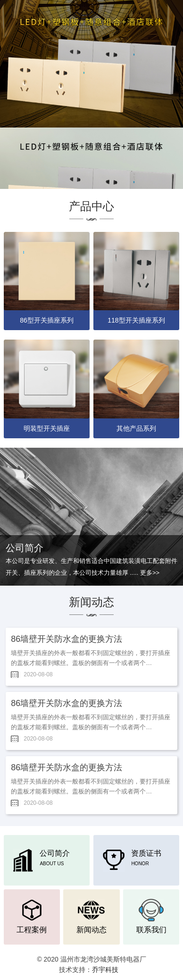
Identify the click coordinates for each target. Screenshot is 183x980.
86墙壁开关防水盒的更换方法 (67, 639)
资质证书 (132, 858)
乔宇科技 (105, 970)
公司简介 (42, 858)
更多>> (150, 573)
